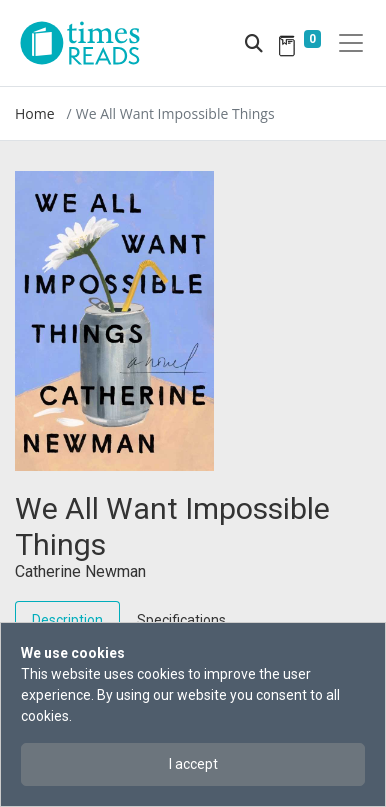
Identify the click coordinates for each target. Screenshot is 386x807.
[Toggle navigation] (351, 43)
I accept (193, 764)
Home (35, 113)
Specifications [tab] (181, 620)
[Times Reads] (88, 43)
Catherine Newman (80, 571)
